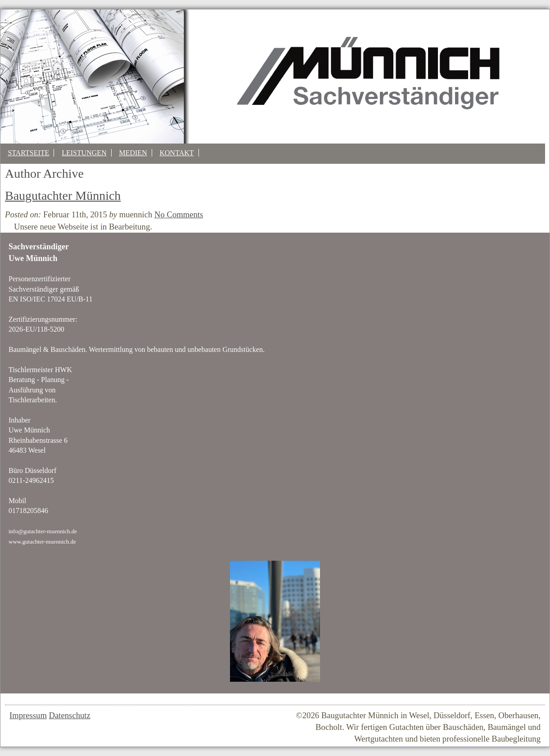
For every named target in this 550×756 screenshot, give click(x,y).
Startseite (28, 153)
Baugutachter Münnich (63, 196)
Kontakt (176, 153)
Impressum (28, 715)
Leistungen (84, 153)
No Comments (179, 214)
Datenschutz (70, 715)
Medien (133, 153)
